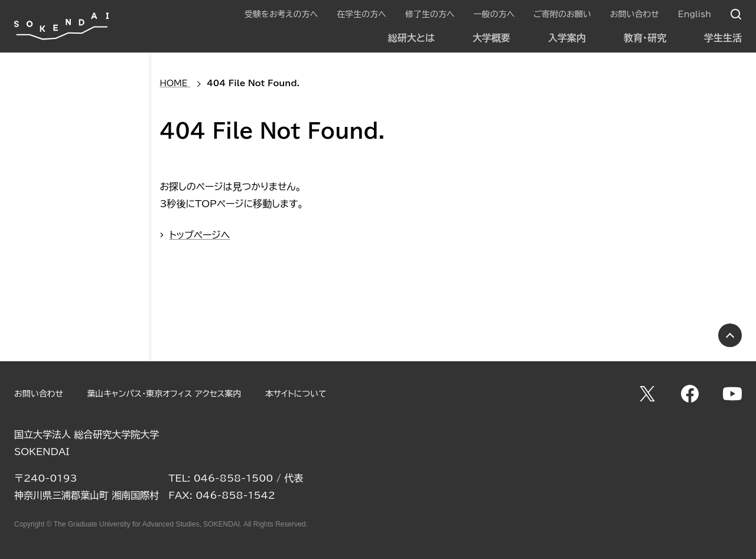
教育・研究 (645, 38)
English (695, 14)
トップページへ (199, 235)
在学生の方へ (361, 14)
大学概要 (491, 38)
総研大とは (411, 38)
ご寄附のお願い (562, 14)
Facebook (690, 394)
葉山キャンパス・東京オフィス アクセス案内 (164, 394)
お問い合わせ (635, 14)
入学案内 (567, 38)
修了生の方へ (430, 14)
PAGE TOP (730, 335)
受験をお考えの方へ (281, 14)
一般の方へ (494, 14)
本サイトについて (296, 394)
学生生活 (723, 38)
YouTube (732, 394)
